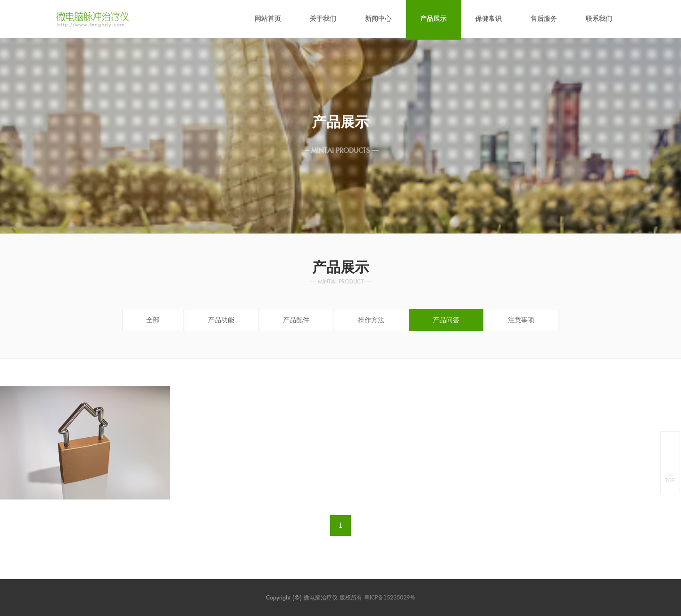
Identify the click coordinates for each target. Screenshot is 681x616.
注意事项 (521, 320)
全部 (153, 320)
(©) (298, 597)
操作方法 (371, 320)
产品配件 (296, 320)
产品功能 (221, 320)
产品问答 (446, 320)
